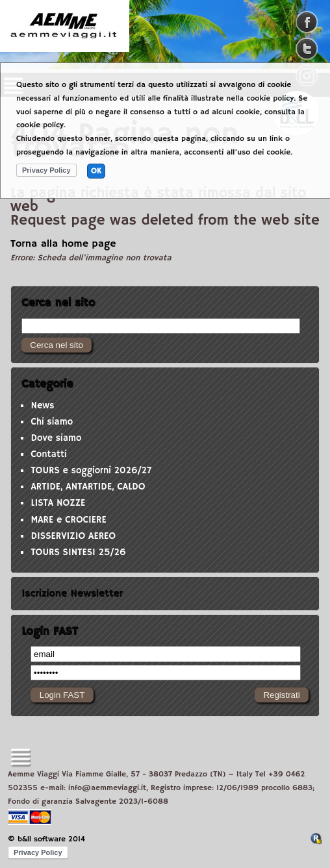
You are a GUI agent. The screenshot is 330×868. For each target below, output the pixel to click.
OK (96, 171)
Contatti (48, 454)
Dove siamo (56, 438)
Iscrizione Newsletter (72, 593)
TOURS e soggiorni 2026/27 (91, 471)
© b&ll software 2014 (46, 839)
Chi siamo (52, 422)
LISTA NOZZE (58, 503)
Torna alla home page (63, 244)
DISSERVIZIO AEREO (73, 536)
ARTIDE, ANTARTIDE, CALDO (88, 487)
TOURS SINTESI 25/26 (78, 552)
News (42, 406)
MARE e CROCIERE (68, 520)
